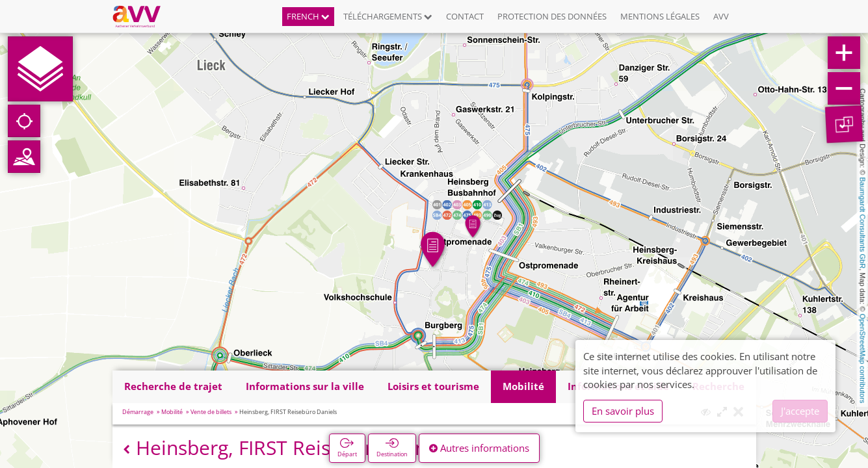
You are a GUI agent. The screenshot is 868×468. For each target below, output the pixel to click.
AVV (721, 16)
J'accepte (800, 411)
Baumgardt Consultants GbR (863, 223)
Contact (465, 16)
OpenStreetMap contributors (863, 358)
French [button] (308, 16)
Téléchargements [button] (388, 16)
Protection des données (552, 16)
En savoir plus (623, 411)
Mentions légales (660, 16)
